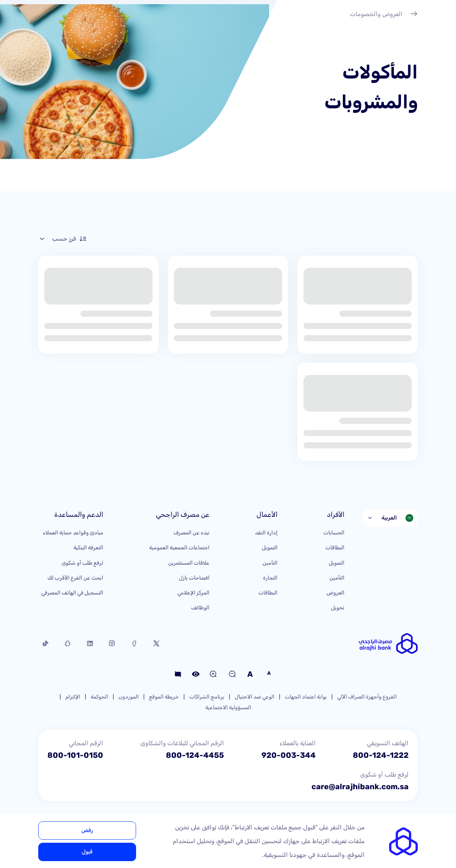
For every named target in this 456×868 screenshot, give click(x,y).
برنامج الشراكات (207, 697)
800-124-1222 (381, 755)
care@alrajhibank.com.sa (360, 787)
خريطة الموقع (164, 697)
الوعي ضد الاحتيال (255, 697)
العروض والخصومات (384, 15)
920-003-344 (289, 755)
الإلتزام (73, 697)
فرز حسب (62, 239)
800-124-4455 (195, 755)
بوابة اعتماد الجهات (306, 697)
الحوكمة (99, 697)
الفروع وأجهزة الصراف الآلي (367, 697)
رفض (87, 830)
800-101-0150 (75, 755)
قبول (87, 852)
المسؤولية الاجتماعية (228, 708)
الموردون (129, 697)
